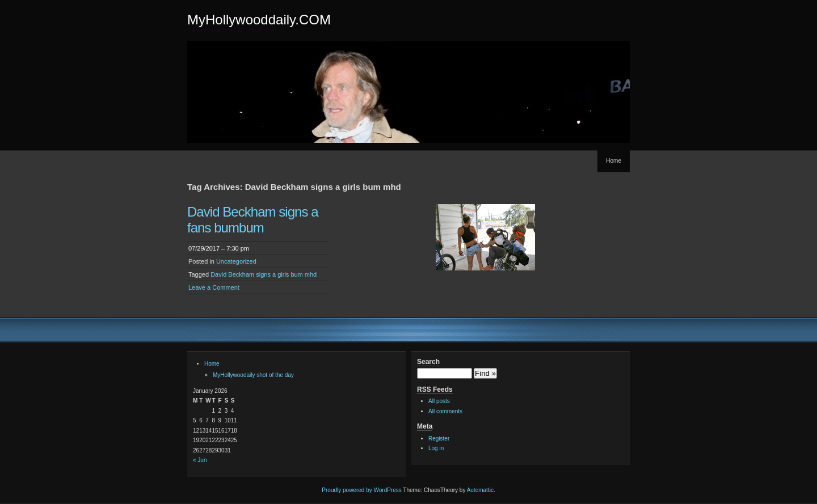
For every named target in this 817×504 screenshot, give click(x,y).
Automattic (480, 490)
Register (439, 439)
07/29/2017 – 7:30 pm (219, 248)
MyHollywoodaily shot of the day (253, 375)
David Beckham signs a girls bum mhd (264, 274)
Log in (436, 448)
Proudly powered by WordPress (361, 490)
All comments (445, 411)
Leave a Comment (214, 287)
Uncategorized (236, 261)
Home (614, 161)
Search (428, 362)
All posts (439, 401)
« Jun (200, 460)
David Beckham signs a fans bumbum (253, 220)
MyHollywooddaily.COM (259, 20)
